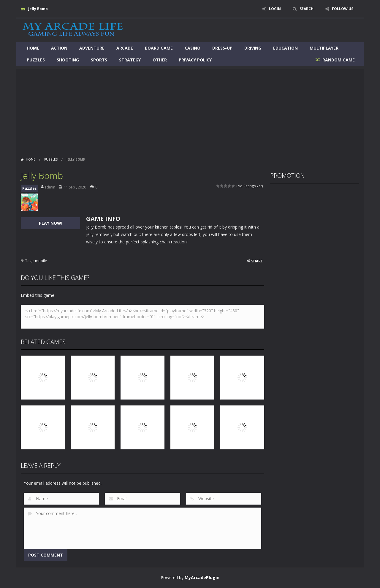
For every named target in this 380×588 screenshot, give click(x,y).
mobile (41, 261)
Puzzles (36, 60)
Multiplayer (324, 48)
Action (59, 48)
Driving (253, 48)
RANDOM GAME (338, 60)
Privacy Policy (195, 60)
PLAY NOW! (51, 223)
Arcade (125, 48)
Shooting (68, 60)
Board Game (159, 48)
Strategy (130, 60)
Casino (193, 48)
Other (160, 60)
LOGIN (275, 9)
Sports (99, 60)
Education (285, 48)
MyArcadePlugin (202, 577)
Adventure (92, 48)
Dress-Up (222, 48)
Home (33, 48)
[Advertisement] (190, 110)
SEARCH (307, 9)
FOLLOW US (343, 9)
